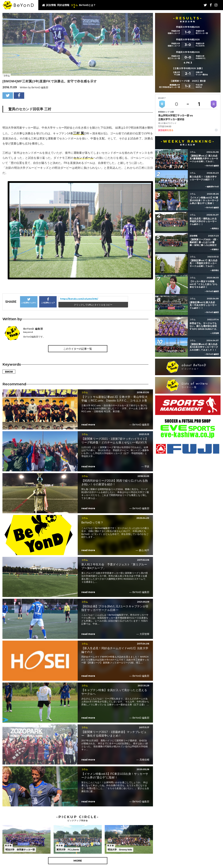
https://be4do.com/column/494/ (79, 299)
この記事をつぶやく (29, 301)
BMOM (9, 372)
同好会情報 (63, 5)
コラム (74, 5)
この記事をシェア (48, 301)
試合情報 (51, 5)
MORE (78, 861)
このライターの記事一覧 (78, 349)
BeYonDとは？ (87, 5)
